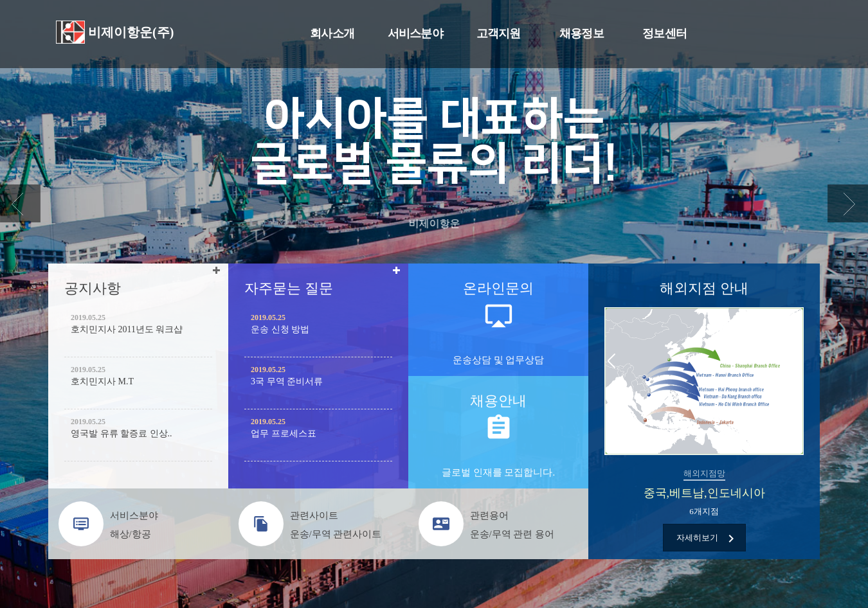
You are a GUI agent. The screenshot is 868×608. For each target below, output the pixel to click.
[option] (704, 433)
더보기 (218, 273)
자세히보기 (708, 539)
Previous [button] (611, 362)
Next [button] (797, 362)
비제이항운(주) (131, 32)
